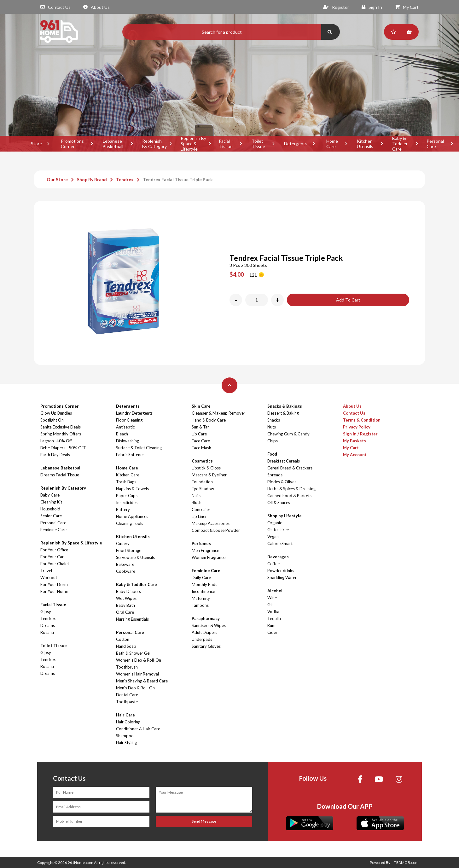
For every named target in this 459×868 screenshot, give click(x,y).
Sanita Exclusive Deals (61, 427)
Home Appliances (132, 516)
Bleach (122, 434)
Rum (271, 625)
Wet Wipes (126, 598)
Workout (49, 578)
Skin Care (201, 406)
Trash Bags (126, 482)
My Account (355, 455)
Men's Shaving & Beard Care (142, 681)
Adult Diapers (204, 632)
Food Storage (129, 550)
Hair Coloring (128, 722)
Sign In (372, 7)
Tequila (274, 618)
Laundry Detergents (134, 413)
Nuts (272, 427)
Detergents (296, 144)
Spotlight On (52, 420)
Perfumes (201, 543)
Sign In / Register (360, 434)
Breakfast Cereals (284, 461)
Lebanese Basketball (113, 144)
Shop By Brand (92, 179)
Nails (196, 496)
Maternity (201, 598)
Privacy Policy (357, 427)
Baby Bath (125, 605)
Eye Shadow (203, 489)
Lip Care (199, 434)
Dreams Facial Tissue (60, 475)
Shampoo (125, 736)
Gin (270, 605)
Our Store (57, 179)
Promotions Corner (72, 144)
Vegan (273, 537)
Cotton (123, 639)
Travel (46, 571)
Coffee (273, 564)
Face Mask (201, 448)
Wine (272, 598)
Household (50, 509)
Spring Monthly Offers (61, 434)
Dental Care (127, 695)
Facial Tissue (226, 144)
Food (272, 454)
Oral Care (125, 612)
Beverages (278, 557)
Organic (275, 523)
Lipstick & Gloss (206, 468)
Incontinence (203, 591)
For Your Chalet (55, 564)
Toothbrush (127, 667)
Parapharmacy (206, 618)
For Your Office (54, 550)
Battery (123, 509)
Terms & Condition (362, 420)
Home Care (332, 144)
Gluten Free (278, 530)
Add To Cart (348, 300)
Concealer (201, 509)
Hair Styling (126, 743)
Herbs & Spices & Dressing (291, 489)
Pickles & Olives (282, 482)
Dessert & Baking (283, 413)
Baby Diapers (128, 591)
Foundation (202, 482)
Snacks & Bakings (285, 406)
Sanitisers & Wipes (209, 625)
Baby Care (50, 495)
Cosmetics (202, 461)
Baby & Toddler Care (400, 144)
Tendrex (125, 179)
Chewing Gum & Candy (288, 434)
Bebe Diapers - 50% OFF (63, 448)
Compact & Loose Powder (216, 530)
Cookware (126, 571)
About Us (96, 7)
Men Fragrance (205, 550)
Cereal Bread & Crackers (290, 468)
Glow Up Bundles (56, 413)
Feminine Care (53, 530)
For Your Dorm (54, 584)
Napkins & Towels (132, 489)
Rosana (47, 632)
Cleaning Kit (51, 502)
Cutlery (123, 543)
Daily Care (201, 578)
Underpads (202, 639)
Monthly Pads (204, 584)
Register (336, 7)
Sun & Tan (201, 427)
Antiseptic (125, 427)
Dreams (48, 625)
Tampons (200, 605)
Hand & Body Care (209, 420)
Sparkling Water (282, 578)
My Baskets (354, 441)
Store (36, 144)
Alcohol (275, 591)
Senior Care (51, 516)
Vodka (273, 612)
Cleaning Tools (130, 523)
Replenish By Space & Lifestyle (193, 144)
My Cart (407, 7)
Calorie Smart (280, 543)
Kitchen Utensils (365, 144)
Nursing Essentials (132, 619)
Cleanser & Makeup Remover (218, 413)
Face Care (201, 441)
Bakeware (125, 564)
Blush (197, 503)
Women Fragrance (209, 557)
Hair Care (125, 715)
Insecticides (127, 503)
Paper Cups (127, 496)
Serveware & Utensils (135, 557)
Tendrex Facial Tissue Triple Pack (178, 179)
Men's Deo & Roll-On (135, 688)
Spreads (275, 475)
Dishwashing (128, 441)
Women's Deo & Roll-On (139, 660)
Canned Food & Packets (289, 496)
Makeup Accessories (211, 523)
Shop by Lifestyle (285, 516)
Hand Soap (126, 646)
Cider (272, 632)
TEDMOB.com (406, 862)
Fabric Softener (130, 455)
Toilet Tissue (258, 144)
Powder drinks (281, 571)
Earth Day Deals (55, 455)
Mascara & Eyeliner (209, 475)
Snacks (274, 420)
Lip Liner (199, 516)
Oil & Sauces (279, 503)
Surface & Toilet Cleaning (139, 448)
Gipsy (46, 612)
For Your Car (52, 557)
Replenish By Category (154, 144)
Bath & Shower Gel (133, 653)
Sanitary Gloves (206, 646)
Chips (273, 441)
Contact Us (55, 7)
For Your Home (54, 591)
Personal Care (53, 523)
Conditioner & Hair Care (138, 729)
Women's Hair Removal (137, 674)
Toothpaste (127, 702)
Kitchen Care (128, 475)
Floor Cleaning (129, 420)
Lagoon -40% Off (56, 441)
